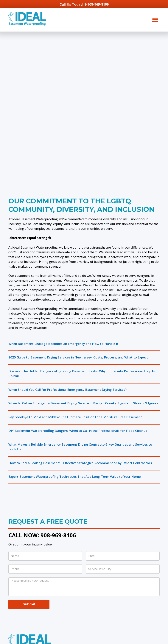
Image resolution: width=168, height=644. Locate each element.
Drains (13, 562)
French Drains (18, 575)
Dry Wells (15, 569)
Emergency (17, 605)
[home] (27, 19)
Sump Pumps (18, 598)
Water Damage (20, 545)
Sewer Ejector (19, 612)
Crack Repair (18, 532)
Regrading (16, 582)
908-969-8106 (58, 384)
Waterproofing (19, 525)
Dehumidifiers (19, 618)
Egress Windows (21, 538)
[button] (155, 20)
